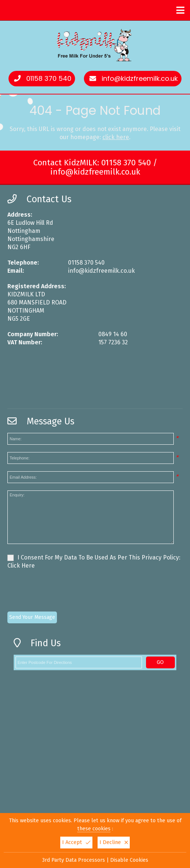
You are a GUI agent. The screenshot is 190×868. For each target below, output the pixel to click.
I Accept (76, 842)
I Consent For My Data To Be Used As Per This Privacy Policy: (94, 562)
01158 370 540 (49, 78)
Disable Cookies (129, 860)
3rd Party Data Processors (74, 860)
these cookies (94, 829)
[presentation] (64, 592)
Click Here (21, 566)
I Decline (114, 842)
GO (160, 662)
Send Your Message (32, 617)
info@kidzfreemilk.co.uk (140, 78)
